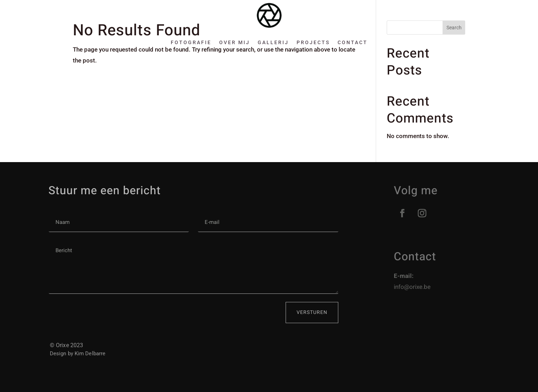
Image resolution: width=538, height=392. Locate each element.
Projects (313, 42)
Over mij (235, 42)
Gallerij (273, 42)
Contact (353, 42)
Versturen (312, 312)
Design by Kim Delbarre (78, 354)
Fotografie (191, 42)
